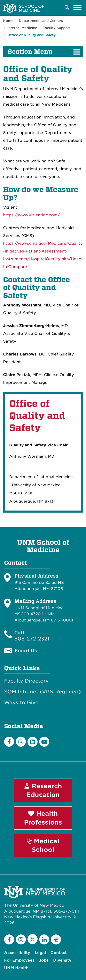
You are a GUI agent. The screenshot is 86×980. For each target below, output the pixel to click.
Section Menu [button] (30, 52)
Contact (59, 953)
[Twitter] (33, 939)
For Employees (19, 960)
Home (8, 21)
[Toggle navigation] (78, 7)
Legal (40, 953)
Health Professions (43, 818)
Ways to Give (21, 703)
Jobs (44, 960)
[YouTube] (56, 939)
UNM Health (16, 968)
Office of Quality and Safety (32, 35)
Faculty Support (57, 28)
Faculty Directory (26, 681)
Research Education (43, 790)
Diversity (62, 960)
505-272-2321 (32, 639)
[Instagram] (21, 742)
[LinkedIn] (33, 742)
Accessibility (17, 953)
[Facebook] (9, 742)
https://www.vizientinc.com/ (31, 215)
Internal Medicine (22, 28)
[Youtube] (44, 742)
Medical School (43, 845)
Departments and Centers (41, 21)
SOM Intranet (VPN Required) (42, 692)
